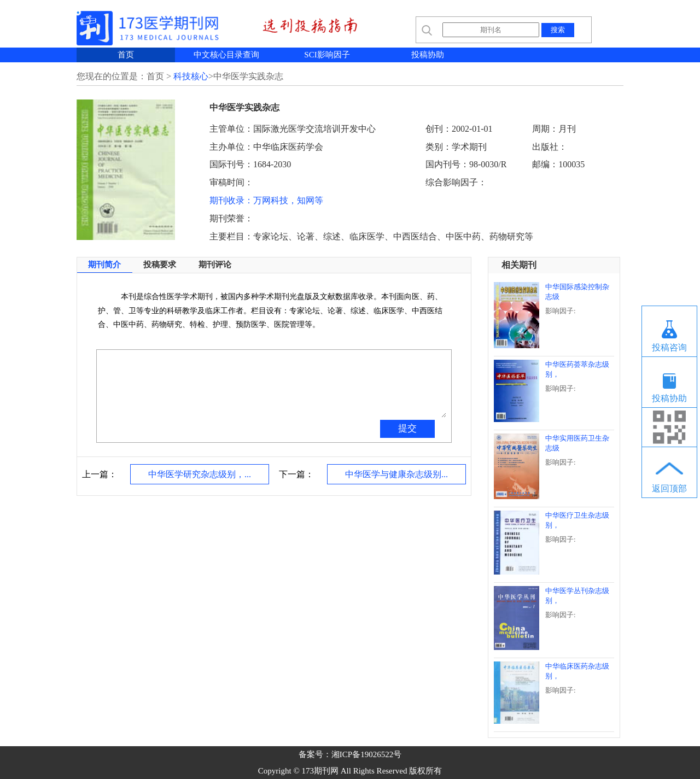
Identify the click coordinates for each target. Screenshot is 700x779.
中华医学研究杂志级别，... (200, 474)
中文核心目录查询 (226, 55)
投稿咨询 (669, 347)
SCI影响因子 (327, 55)
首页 (126, 55)
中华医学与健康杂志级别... (396, 474)
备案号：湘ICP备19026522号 (350, 754)
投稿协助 (428, 55)
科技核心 (191, 76)
